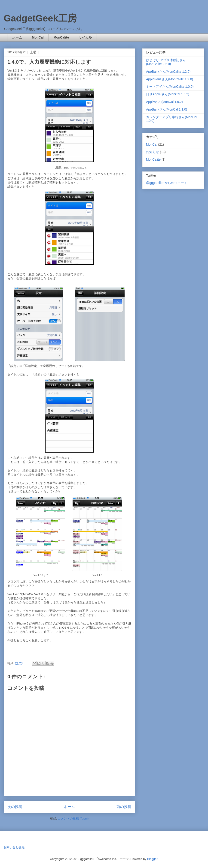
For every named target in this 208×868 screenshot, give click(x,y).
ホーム (17, 37)
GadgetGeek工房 (40, 18)
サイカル (85, 37)
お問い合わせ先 (14, 847)
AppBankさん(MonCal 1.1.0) (167, 109)
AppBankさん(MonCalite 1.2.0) (168, 72)
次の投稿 (15, 807)
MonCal (38, 37)
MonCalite (61, 37)
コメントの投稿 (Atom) (73, 818)
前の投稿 (124, 807)
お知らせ (153, 152)
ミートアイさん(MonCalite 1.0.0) (170, 87)
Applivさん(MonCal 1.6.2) (164, 102)
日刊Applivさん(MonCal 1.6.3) (168, 94)
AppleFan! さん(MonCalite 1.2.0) (170, 79)
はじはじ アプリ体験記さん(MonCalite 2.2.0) (166, 62)
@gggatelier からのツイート (167, 183)
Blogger (152, 859)
